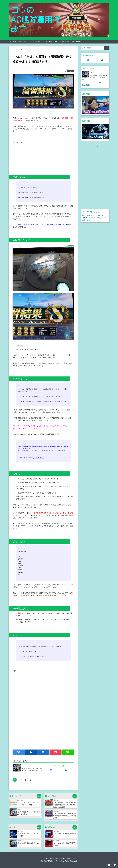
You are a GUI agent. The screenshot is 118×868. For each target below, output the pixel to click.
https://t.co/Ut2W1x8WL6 (26, 446)
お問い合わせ (76, 42)
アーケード (71, 71)
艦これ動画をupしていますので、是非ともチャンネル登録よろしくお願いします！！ (95, 218)
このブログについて (36, 42)
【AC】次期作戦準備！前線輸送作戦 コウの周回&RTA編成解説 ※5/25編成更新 (65, 816)
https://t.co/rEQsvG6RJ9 (42, 446)
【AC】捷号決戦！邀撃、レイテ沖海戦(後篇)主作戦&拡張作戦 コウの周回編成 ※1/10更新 (65, 805)
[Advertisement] (29, 157)
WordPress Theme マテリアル (64, 859)
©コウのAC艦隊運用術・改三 (51, 861)
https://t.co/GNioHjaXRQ (57, 446)
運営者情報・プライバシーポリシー (57, 42)
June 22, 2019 (39, 458)
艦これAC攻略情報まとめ (18, 42)
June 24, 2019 (46, 656)
